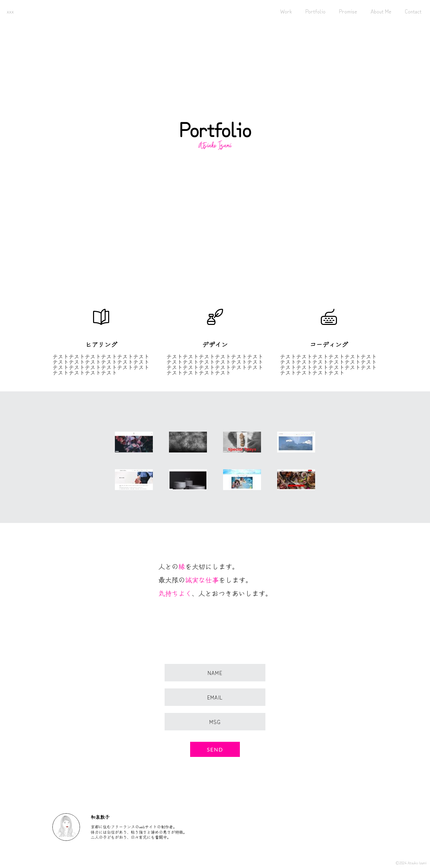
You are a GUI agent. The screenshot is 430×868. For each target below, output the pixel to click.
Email (215, 697)
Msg (215, 722)
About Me (381, 11)
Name (215, 673)
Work (286, 11)
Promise (348, 11)
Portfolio (315, 11)
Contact (413, 11)
